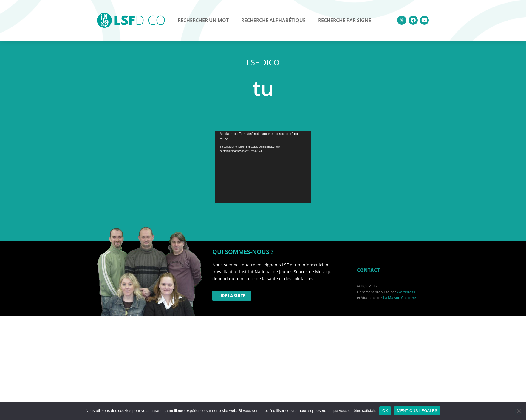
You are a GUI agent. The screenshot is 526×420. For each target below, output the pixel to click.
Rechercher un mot (203, 20)
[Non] (519, 411)
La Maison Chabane (400, 298)
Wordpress (406, 292)
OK (385, 411)
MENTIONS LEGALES (417, 411)
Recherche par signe (345, 20)
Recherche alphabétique (273, 20)
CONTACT (368, 270)
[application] (263, 167)
